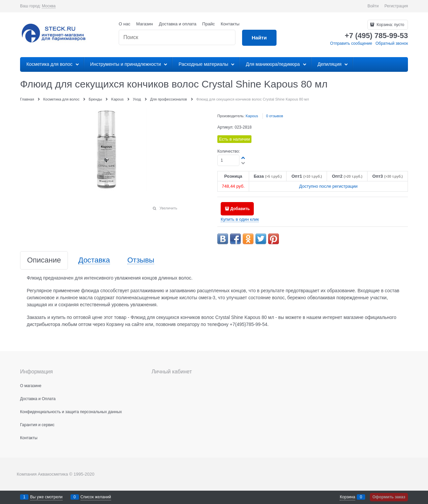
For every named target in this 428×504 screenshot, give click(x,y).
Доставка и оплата (178, 24)
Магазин (144, 24)
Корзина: (390, 25)
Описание (44, 260)
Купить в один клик (240, 219)
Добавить (240, 209)
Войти (373, 6)
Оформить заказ (389, 497)
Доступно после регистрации (328, 186)
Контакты (230, 24)
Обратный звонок (392, 43)
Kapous (252, 116)
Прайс (209, 24)
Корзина (347, 497)
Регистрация (396, 6)
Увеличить (168, 208)
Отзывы (141, 260)
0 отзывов (275, 116)
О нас (125, 24)
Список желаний (96, 497)
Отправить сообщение (351, 43)
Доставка (94, 260)
